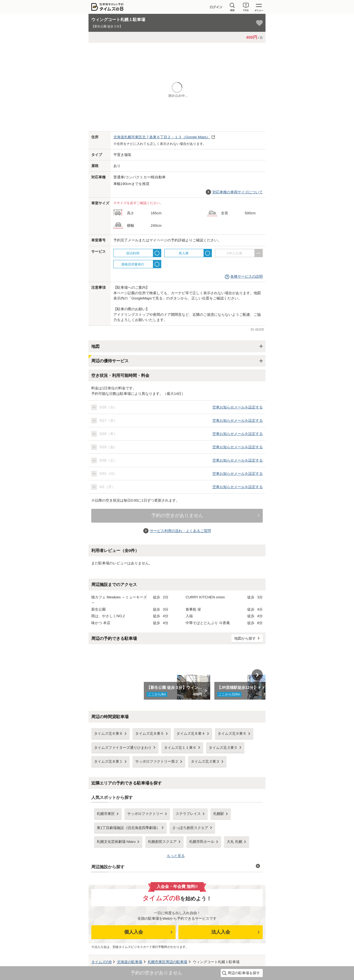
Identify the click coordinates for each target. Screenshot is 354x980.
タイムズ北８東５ (150, 733)
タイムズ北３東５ (223, 748)
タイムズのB (101, 962)
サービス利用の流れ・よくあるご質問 (180, 531)
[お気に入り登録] (259, 23)
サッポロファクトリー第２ (157, 761)
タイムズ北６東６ (108, 733)
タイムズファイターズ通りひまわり (123, 748)
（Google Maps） (162, 137)
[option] (177, 675)
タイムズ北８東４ (191, 733)
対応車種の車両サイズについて (238, 192)
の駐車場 (130, 962)
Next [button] (257, 675)
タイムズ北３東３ (205, 761)
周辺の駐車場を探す (244, 973)
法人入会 (221, 932)
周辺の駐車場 (167, 962)
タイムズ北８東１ (108, 761)
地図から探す (245, 638)
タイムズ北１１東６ (180, 748)
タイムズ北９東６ (232, 733)
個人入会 (134, 932)
